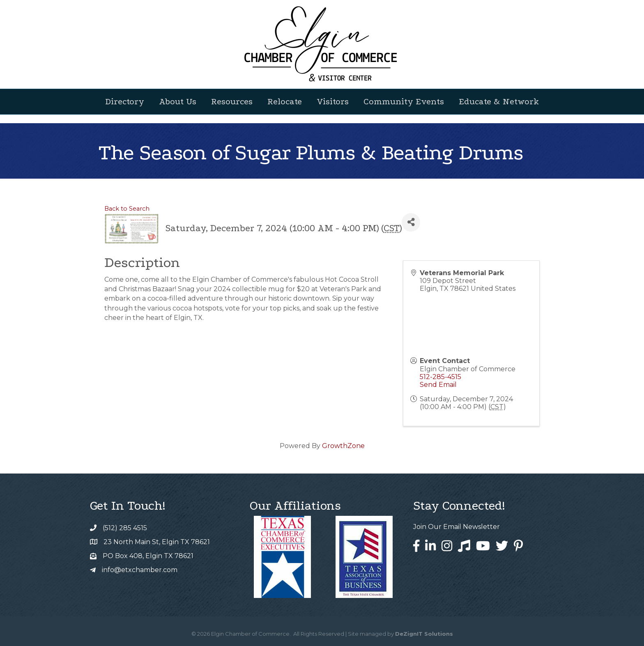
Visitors (333, 101)
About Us (178, 101)
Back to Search (127, 209)
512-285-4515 (440, 377)
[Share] (411, 222)
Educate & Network (499, 101)
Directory (125, 101)
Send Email (438, 385)
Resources (232, 101)
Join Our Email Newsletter (457, 527)
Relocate (285, 101)
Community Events (404, 101)
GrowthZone (343, 446)
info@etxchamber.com (140, 570)
